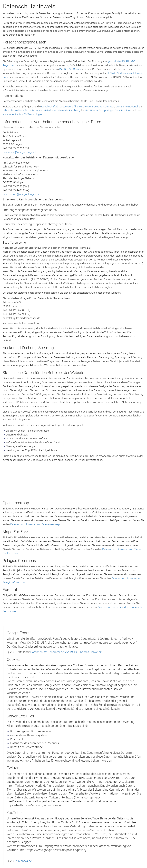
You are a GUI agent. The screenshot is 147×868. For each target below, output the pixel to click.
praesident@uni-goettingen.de (20, 152)
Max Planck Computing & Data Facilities (108, 110)
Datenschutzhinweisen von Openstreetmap (35, 524)
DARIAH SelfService (70, 69)
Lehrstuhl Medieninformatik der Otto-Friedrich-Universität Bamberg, (42, 110)
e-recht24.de (24, 861)
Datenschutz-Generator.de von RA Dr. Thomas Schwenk (66, 652)
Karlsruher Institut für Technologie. (22, 114)
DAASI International (127, 107)
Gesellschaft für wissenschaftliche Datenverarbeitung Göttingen (78, 107)
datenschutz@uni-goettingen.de (21, 194)
